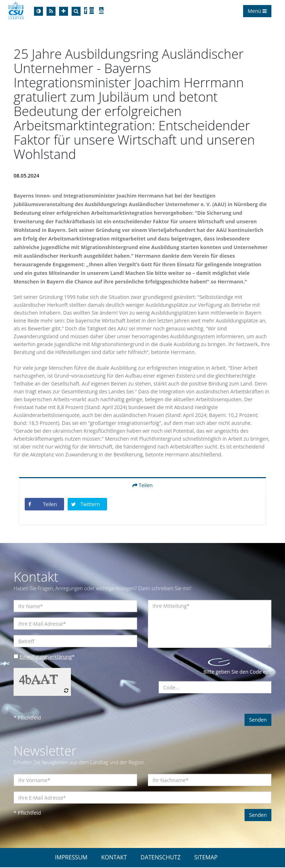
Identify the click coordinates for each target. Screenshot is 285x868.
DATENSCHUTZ (161, 858)
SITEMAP (206, 858)
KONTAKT (114, 858)
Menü (257, 11)
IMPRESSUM (71, 858)
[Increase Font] (64, 11)
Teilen (143, 486)
